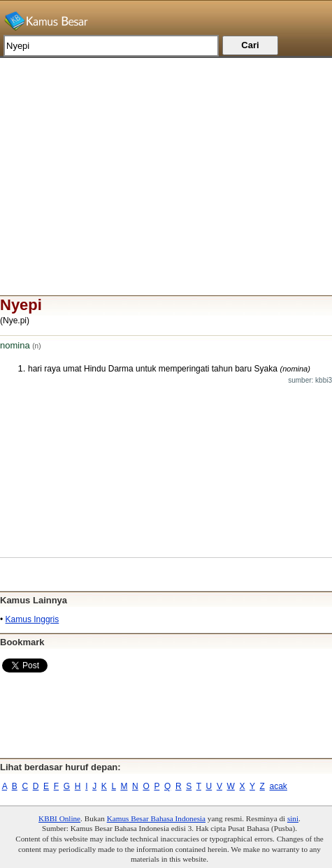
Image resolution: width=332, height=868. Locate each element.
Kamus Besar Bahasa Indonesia (156, 818)
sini (293, 818)
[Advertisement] (166, 156)
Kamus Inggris (33, 619)
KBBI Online (59, 818)
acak (279, 786)
